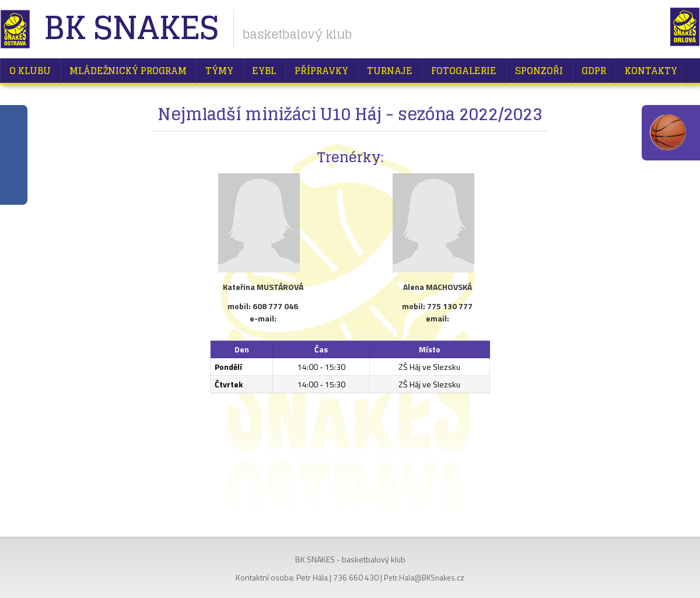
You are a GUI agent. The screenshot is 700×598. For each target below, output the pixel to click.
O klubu (30, 71)
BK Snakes (131, 29)
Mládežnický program (128, 71)
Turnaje (390, 71)
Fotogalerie (464, 71)
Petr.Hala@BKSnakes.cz (424, 578)
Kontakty (651, 71)
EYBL (264, 71)
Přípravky (321, 71)
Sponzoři (539, 71)
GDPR (594, 71)
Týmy (219, 71)
